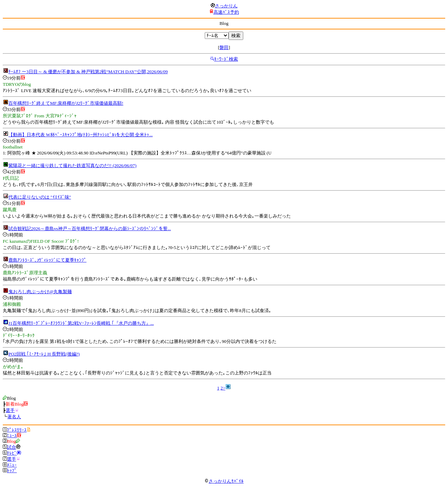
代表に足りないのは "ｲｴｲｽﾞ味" (40, 197)
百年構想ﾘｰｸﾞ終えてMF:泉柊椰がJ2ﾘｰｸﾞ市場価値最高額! (66, 103)
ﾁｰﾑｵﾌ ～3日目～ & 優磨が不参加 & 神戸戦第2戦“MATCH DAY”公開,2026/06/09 (88, 72)
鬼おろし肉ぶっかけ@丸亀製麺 (40, 292)
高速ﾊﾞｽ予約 (226, 12)
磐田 (224, 47)
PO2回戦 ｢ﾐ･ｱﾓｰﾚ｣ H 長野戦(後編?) (44, 354)
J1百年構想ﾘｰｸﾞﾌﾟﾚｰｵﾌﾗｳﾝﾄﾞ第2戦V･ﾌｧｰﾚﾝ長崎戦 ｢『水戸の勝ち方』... (81, 323)
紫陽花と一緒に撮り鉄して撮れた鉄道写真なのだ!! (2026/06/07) (72, 166)
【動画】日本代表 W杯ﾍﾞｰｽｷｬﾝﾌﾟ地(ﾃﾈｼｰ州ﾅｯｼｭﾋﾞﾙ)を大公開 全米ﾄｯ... (80, 135)
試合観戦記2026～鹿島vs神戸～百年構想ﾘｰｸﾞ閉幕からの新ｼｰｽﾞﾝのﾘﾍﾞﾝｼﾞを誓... (90, 229)
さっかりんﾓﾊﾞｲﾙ (224, 481)
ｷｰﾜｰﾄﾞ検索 (226, 59)
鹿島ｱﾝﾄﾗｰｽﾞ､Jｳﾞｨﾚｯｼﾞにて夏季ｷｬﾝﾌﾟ (47, 260)
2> (223, 388)
